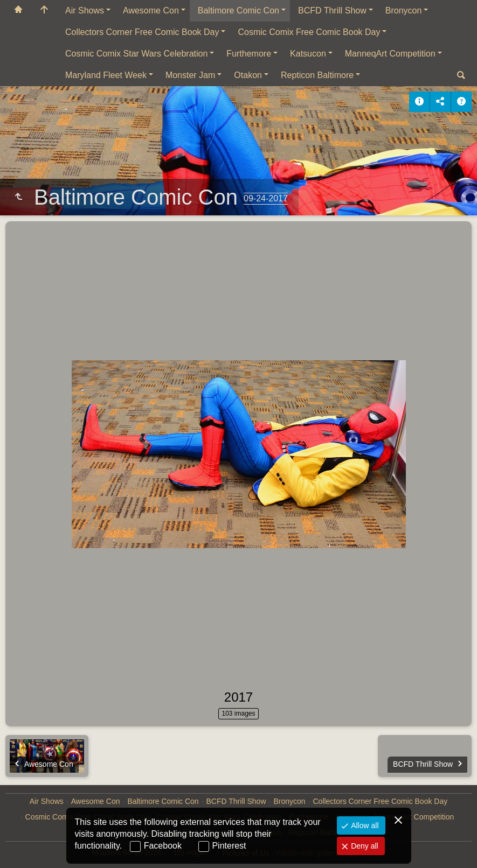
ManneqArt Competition (390, 54)
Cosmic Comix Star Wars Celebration (136, 54)
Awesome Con (151, 10)
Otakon (248, 75)
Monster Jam (190, 75)
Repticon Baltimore (317, 75)
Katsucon (308, 54)
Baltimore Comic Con (239, 10)
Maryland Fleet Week (106, 75)
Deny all (363, 846)
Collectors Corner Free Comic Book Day (142, 32)
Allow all (364, 825)
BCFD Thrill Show (332, 10)
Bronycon (404, 10)
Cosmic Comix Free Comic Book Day (309, 32)
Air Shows (85, 10)
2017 (239, 697)
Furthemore (249, 54)
